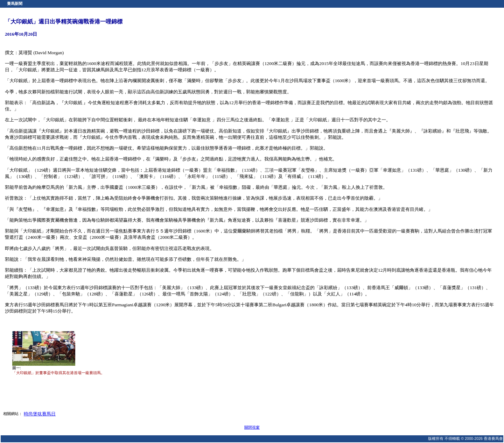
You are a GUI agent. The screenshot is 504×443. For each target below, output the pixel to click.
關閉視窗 (252, 427)
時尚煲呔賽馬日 (40, 414)
